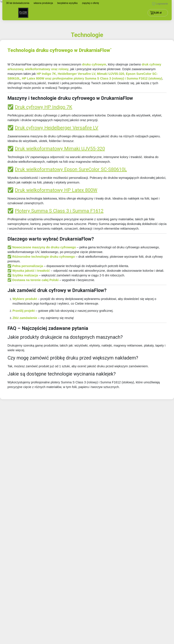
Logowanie (160, 4)
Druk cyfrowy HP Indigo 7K (44, 107)
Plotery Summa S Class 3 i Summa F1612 (59, 211)
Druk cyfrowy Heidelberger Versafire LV (57, 128)
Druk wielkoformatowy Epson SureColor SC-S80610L (71, 169)
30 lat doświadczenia (18, 3)
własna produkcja (43, 3)
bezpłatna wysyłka (67, 3)
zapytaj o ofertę (90, 3)
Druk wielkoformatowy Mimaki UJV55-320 (60, 149)
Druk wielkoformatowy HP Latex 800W (56, 190)
